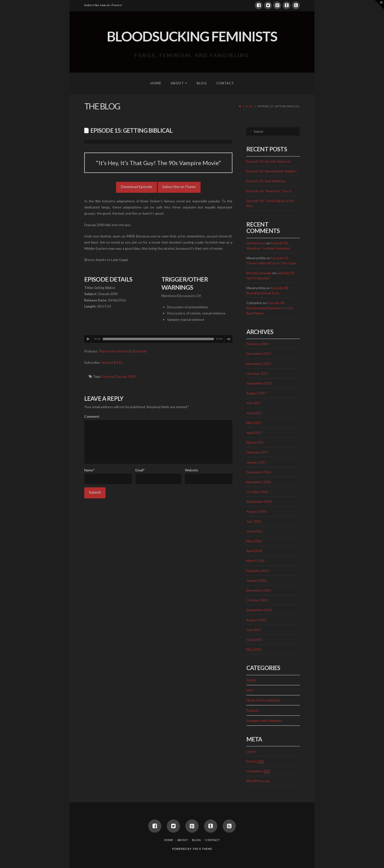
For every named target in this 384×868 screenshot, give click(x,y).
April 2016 (254, 551)
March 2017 (255, 442)
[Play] (88, 339)
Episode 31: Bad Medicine (266, 181)
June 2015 (254, 640)
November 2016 (259, 482)
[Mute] (229, 339)
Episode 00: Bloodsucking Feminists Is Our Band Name (270, 308)
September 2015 (259, 610)
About (183, 840)
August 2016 (256, 511)
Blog (249, 106)
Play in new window (114, 351)
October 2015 (257, 600)
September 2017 (259, 383)
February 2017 (257, 452)
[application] (158, 339)
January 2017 (257, 462)
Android (107, 362)
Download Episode (137, 187)
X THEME (206, 849)
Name (89, 470)
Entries (255, 761)
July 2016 (254, 521)
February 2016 (257, 571)
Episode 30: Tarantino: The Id (269, 191)
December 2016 (259, 472)
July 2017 (254, 403)
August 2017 (256, 393)
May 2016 (254, 541)
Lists (250, 690)
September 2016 (259, 501)
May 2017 (254, 423)
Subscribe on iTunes (179, 187)
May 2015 (254, 649)
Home (169, 840)
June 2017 (254, 413)
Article (252, 680)
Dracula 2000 (125, 376)
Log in (251, 751)
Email (140, 470)
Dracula (108, 376)
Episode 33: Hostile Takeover (269, 161)
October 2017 (257, 373)
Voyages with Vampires (264, 720)
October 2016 (257, 492)
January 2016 (257, 580)
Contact (213, 840)
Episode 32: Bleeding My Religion (272, 171)
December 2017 (259, 354)
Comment (92, 416)
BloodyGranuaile (259, 273)
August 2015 (256, 620)
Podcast (253, 710)
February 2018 (257, 344)
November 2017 (259, 364)
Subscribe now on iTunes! (103, 5)
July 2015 (254, 630)
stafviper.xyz (256, 243)
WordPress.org (258, 781)
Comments (258, 771)
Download (139, 351)
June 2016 (254, 531)
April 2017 (254, 433)
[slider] (158, 339)
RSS (119, 362)
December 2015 (259, 590)
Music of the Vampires (263, 700)
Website (192, 470)
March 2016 (255, 561)
